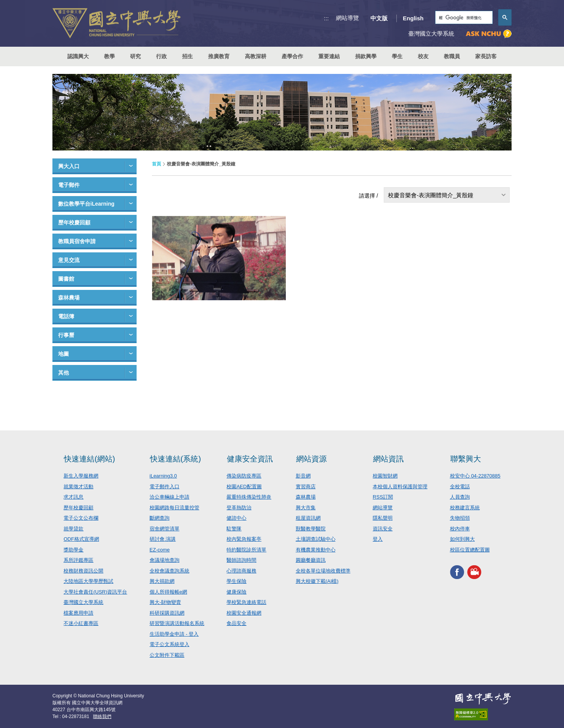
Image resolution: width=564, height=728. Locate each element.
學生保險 (236, 581)
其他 (64, 373)
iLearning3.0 (163, 476)
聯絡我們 (102, 717)
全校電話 (460, 487)
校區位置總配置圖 (470, 550)
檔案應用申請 (78, 613)
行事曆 (66, 335)
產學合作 (292, 56)
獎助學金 (73, 550)
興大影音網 (474, 572)
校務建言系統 (465, 508)
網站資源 (311, 459)
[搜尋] (463, 18)
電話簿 (66, 316)
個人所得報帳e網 (168, 592)
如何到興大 (462, 539)
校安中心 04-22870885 (475, 476)
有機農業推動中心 (316, 550)
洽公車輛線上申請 (170, 497)
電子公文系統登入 (170, 644)
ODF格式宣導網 (81, 539)
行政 (161, 56)
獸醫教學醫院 (311, 529)
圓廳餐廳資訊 (311, 560)
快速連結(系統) (175, 459)
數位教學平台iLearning (86, 204)
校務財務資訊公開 (83, 571)
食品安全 (236, 623)
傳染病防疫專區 (244, 476)
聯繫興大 (466, 459)
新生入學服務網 (81, 476)
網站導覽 (347, 18)
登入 (378, 539)
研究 (135, 56)
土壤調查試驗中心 (316, 539)
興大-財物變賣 (165, 602)
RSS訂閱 (383, 497)
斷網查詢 (160, 518)
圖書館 (66, 279)
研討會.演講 (163, 539)
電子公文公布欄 (81, 518)
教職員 (452, 56)
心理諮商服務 (241, 571)
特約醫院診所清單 (246, 550)
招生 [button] (187, 56)
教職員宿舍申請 (77, 241)
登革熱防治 (239, 508)
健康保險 (236, 592)
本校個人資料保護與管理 (400, 487)
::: (327, 18)
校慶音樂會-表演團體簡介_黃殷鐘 (431, 195)
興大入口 (69, 166)
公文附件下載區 (167, 655)
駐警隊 (234, 529)
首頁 (156, 164)
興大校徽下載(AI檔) (317, 581)
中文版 (379, 18)
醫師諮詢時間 (241, 560)
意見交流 (69, 260)
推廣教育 (219, 56)
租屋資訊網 (308, 518)
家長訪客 (486, 56)
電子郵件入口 (165, 487)
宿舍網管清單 (165, 529)
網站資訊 (388, 459)
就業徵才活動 (78, 487)
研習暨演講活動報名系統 (177, 623)
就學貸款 (73, 529)
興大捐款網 (162, 581)
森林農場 (69, 298)
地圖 (64, 354)
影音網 (303, 476)
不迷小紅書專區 (81, 623)
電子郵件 (69, 185)
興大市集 (306, 508)
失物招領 (460, 518)
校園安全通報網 (244, 613)
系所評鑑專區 (78, 560)
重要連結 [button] (329, 56)
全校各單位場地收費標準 (323, 571)
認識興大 (78, 56)
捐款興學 (366, 56)
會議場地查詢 (165, 560)
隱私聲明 (383, 518)
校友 (423, 56)
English (413, 18)
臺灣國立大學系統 (83, 602)
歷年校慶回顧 (74, 222)
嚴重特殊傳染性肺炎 (249, 497)
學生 (397, 56)
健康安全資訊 (250, 459)
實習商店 (306, 487)
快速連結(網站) (89, 459)
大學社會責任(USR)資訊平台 (95, 592)
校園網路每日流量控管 (174, 508)
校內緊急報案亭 (244, 539)
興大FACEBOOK (457, 572)
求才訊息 (73, 497)
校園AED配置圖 (244, 487)
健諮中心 (236, 518)
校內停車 (460, 529)
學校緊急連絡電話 (246, 602)
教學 (109, 56)
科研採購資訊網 (167, 613)
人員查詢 (460, 497)
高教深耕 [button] (256, 56)
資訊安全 (383, 529)
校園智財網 (385, 476)
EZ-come (160, 550)
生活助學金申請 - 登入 (174, 634)
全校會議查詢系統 (170, 571)
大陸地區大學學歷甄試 (88, 581)
